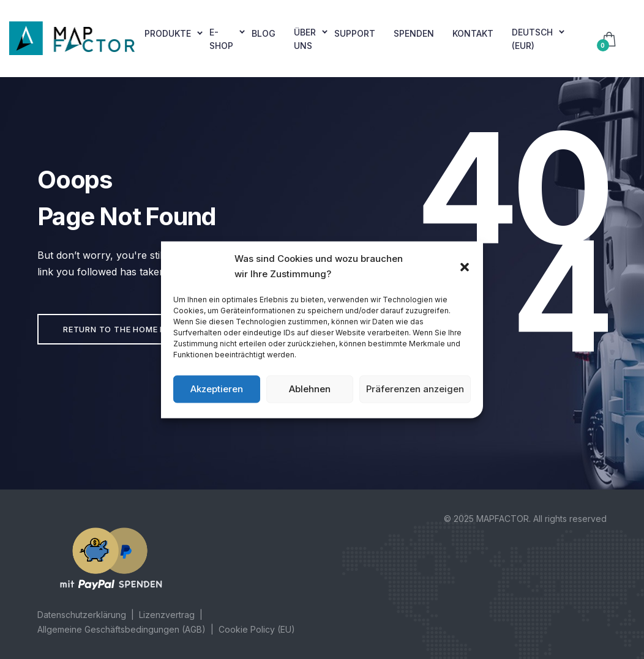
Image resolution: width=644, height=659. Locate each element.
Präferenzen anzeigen (415, 389)
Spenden (414, 33)
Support (355, 33)
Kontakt (473, 33)
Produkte (168, 33)
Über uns (305, 39)
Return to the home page (122, 329)
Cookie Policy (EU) (257, 629)
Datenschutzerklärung (82, 615)
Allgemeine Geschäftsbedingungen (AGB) (122, 629)
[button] (465, 266)
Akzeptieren (217, 389)
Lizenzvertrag (167, 615)
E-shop (221, 39)
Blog (264, 33)
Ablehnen (310, 389)
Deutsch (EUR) (532, 39)
